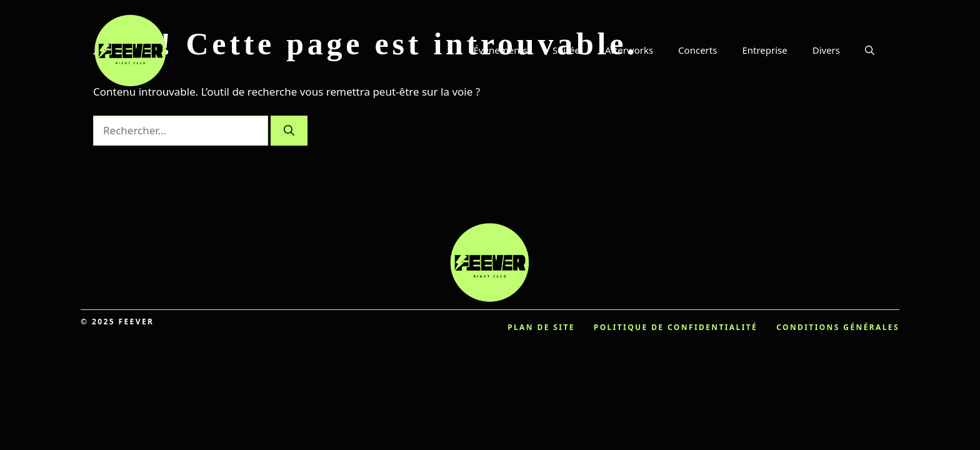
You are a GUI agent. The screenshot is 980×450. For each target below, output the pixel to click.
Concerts (697, 50)
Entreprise (764, 50)
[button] (870, 50)
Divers (826, 50)
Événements (501, 50)
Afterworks (629, 50)
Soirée (566, 50)
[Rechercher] (289, 131)
